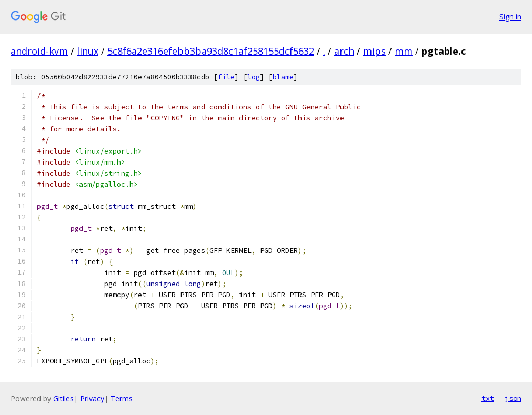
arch (344, 51)
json (513, 398)
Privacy (92, 398)
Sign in (510, 17)
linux (88, 51)
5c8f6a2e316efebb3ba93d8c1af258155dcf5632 (211, 51)
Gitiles (63, 398)
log (254, 77)
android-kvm (39, 51)
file (226, 77)
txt (488, 398)
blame (283, 77)
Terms (122, 398)
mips (374, 51)
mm (404, 51)
